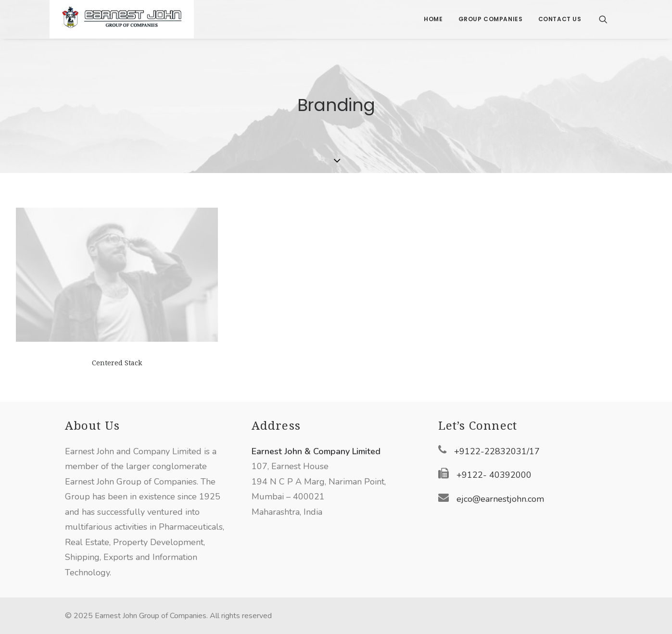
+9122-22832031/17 (497, 451)
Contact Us (560, 19)
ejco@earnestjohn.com (500, 499)
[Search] (603, 19)
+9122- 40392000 (494, 475)
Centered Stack (117, 363)
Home (433, 19)
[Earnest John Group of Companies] (122, 19)
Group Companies (491, 19)
